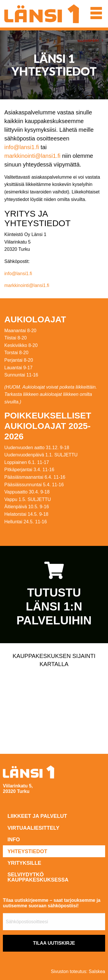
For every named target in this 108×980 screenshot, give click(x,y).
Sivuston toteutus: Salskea (78, 971)
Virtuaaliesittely (33, 828)
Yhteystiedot (27, 851)
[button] (96, 13)
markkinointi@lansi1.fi (32, 156)
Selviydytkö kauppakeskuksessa (38, 877)
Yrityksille (24, 863)
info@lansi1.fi (22, 147)
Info (14, 840)
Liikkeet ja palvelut (37, 816)
